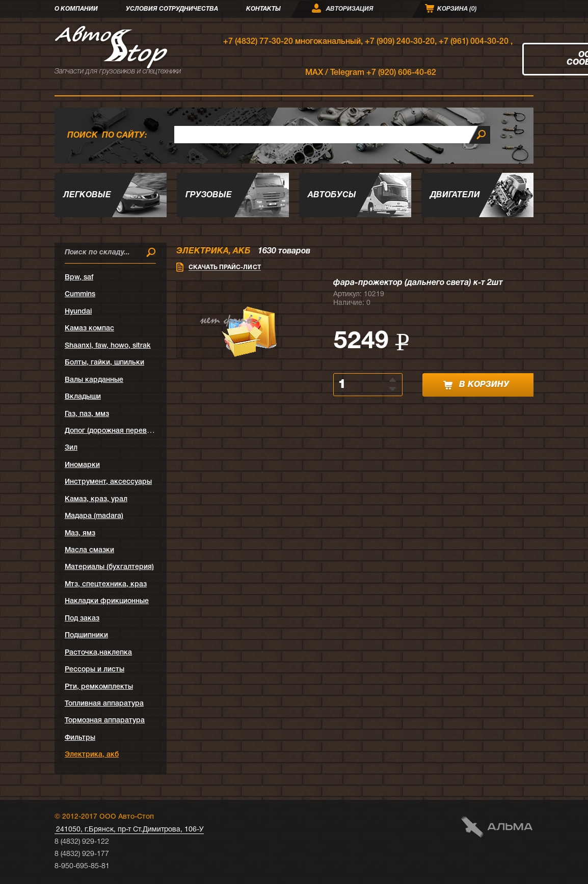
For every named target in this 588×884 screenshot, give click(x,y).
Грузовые (209, 195)
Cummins (80, 294)
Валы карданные (94, 380)
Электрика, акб (92, 755)
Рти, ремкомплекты (99, 687)
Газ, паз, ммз (87, 414)
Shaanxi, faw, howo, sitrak (108, 346)
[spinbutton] (362, 385)
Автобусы (332, 195)
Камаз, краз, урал (96, 499)
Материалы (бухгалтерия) (109, 567)
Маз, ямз (80, 534)
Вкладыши (83, 397)
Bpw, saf (79, 278)
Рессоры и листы (95, 670)
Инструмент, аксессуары (108, 482)
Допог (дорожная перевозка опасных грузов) (143, 431)
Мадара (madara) (94, 516)
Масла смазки (89, 550)
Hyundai (78, 312)
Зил (71, 448)
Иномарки (82, 465)
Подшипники (86, 635)
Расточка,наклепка (98, 653)
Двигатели (455, 195)
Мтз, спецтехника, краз (106, 584)
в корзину (476, 385)
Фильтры (80, 738)
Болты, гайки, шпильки (104, 363)
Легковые (87, 195)
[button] (393, 379)
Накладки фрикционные (107, 601)
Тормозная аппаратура (105, 721)
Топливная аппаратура (104, 704)
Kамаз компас (89, 329)
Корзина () (457, 9)
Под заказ (82, 619)
